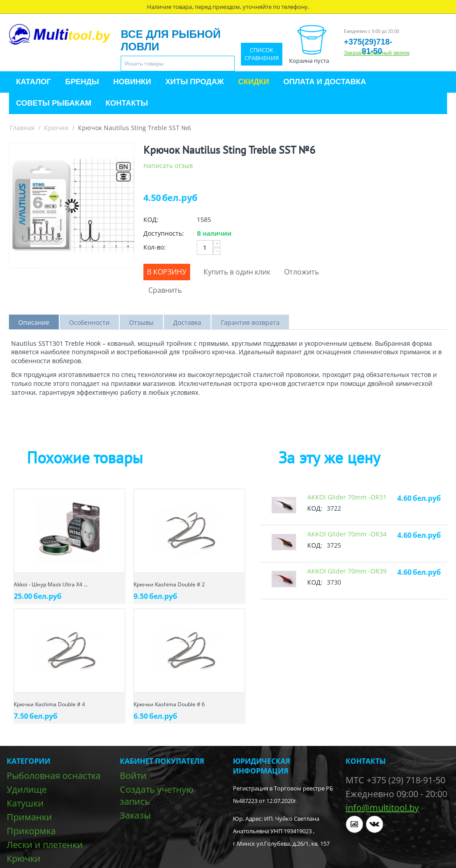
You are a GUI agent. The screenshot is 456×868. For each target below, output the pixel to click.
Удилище (27, 789)
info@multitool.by (382, 808)
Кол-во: (155, 247)
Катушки (25, 803)
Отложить (301, 272)
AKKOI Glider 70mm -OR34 (347, 534)
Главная (22, 128)
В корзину (167, 272)
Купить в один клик (237, 272)
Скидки (254, 82)
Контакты (127, 103)
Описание (34, 322)
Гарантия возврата (250, 322)
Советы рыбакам (54, 103)
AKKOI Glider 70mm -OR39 (347, 571)
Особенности (89, 322)
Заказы (135, 815)
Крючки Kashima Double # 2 (169, 584)
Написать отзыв (168, 166)
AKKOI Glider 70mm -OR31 (347, 497)
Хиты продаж (194, 82)
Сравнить (165, 290)
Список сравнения (262, 54)
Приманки (29, 817)
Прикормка (31, 831)
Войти (133, 776)
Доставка (187, 322)
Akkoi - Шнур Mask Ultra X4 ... (51, 584)
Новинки (132, 82)
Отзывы (141, 322)
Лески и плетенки (45, 845)
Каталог (33, 82)
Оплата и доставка (325, 82)
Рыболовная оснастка (54, 776)
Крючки (56, 128)
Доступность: (164, 233)
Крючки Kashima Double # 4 (49, 704)
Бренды (82, 82)
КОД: (151, 219)
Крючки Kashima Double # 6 (169, 704)
